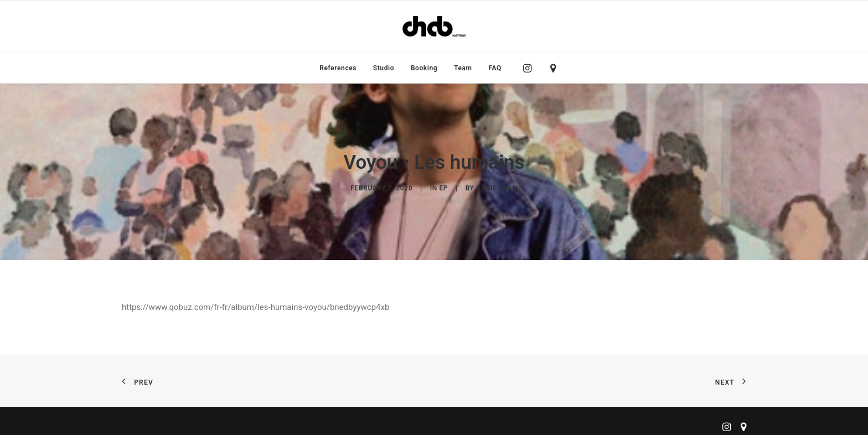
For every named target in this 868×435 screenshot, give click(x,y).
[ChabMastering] (434, 27)
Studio (384, 68)
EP (443, 186)
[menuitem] (338, 68)
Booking (424, 68)
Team (463, 68)
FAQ (495, 68)
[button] (530, 68)
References (338, 68)
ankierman (497, 186)
